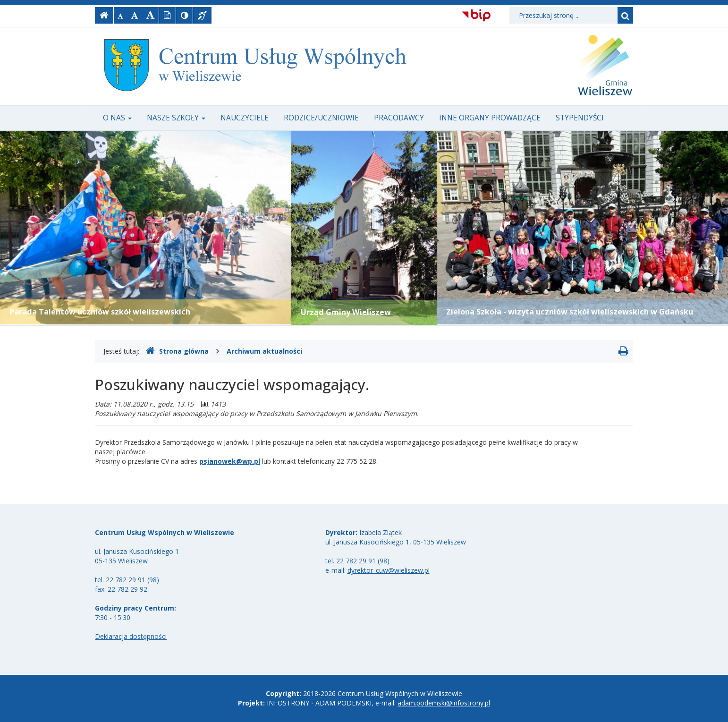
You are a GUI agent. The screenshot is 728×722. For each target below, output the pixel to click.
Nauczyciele (245, 118)
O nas (117, 118)
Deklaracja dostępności (131, 636)
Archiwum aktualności (264, 351)
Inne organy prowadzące (490, 118)
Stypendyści (580, 118)
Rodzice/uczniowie (321, 118)
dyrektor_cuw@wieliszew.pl (389, 570)
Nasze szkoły (176, 118)
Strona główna (177, 351)
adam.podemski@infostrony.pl (444, 703)
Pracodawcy (399, 118)
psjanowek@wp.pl (230, 461)
